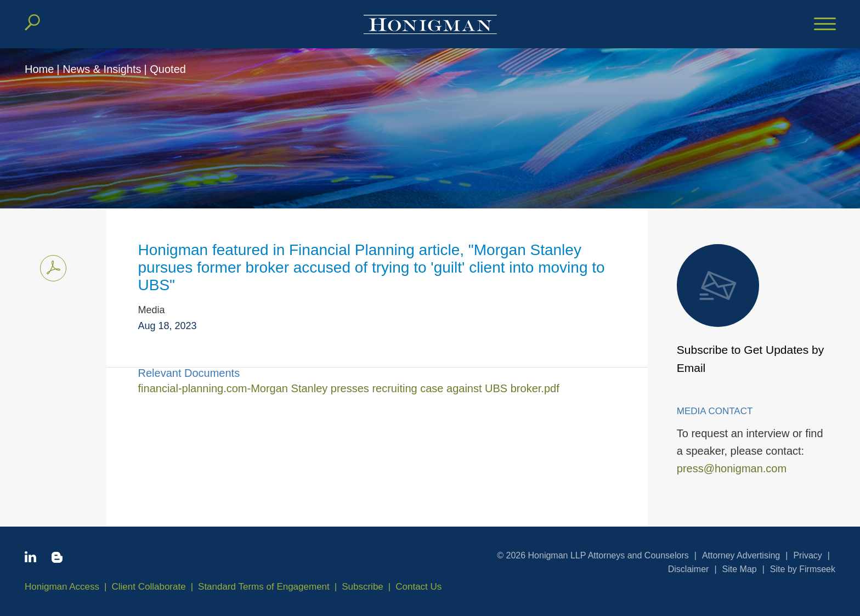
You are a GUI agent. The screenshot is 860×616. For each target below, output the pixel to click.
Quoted (168, 69)
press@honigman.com (732, 468)
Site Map (740, 569)
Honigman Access (62, 587)
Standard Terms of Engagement (264, 587)
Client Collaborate (149, 587)
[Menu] (825, 25)
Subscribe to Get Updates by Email (750, 309)
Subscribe (363, 587)
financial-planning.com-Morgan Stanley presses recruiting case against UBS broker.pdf (349, 388)
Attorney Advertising (741, 555)
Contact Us (418, 587)
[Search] (32, 22)
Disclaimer (689, 569)
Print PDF (50, 266)
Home (39, 69)
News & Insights (102, 69)
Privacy (807, 555)
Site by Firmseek (803, 569)
